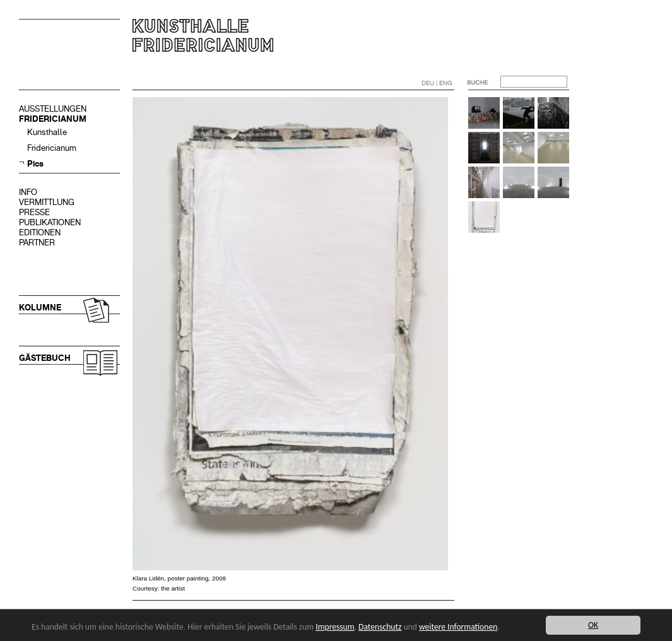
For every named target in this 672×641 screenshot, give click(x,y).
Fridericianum (52, 148)
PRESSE (34, 212)
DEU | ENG (437, 83)
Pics (35, 164)
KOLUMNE (40, 308)
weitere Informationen (458, 627)
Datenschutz (380, 627)
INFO (28, 192)
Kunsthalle (47, 132)
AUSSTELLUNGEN (53, 109)
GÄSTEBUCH (45, 358)
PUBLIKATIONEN (50, 222)
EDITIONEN (40, 232)
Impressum (335, 627)
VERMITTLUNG (47, 202)
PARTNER (37, 243)
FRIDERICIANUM (53, 119)
